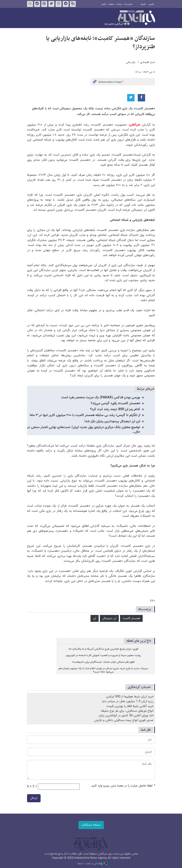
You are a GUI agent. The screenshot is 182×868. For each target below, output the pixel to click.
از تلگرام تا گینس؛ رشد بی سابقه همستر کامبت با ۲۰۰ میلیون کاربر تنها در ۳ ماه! (85, 415)
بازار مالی (131, 62)
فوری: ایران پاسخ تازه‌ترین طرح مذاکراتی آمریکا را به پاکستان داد (103, 649)
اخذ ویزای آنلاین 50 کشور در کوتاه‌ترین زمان (126, 716)
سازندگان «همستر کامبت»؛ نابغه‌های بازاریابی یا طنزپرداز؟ (100, 43)
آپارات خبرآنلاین (44, 4)
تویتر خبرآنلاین (51, 4)
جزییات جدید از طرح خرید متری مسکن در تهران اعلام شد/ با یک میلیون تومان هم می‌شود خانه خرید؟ (103, 670)
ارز (95, 618)
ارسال (34, 798)
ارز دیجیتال (109, 618)
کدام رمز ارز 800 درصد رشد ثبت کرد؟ (115, 409)
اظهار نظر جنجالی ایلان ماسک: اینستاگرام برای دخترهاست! (103, 662)
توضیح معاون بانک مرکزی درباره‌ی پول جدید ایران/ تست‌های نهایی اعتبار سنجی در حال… (84, 430)
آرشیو (104, 4)
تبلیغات (111, 4)
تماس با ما (128, 4)
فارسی (151, 4)
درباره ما (119, 4)
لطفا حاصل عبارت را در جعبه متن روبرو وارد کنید (123, 786)
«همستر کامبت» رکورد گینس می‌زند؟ (115, 403)
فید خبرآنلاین (73, 4)
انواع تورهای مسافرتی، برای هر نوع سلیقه (127, 711)
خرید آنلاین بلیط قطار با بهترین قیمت (130, 706)
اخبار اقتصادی (148, 62)
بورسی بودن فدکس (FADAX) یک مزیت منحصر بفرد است (101, 398)
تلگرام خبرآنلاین (66, 4)
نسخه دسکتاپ (91, 825)
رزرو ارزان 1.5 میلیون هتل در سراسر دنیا (128, 701)
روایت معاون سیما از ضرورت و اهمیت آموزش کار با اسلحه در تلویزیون (103, 655)
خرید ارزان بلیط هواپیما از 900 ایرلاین (130, 697)
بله (37, 4)
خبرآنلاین (130, 18)
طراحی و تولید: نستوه (93, 864)
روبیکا (30, 4)
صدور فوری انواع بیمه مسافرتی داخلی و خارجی (124, 720)
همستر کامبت (131, 618)
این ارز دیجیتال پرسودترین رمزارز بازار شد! (112, 421)
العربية (143, 4)
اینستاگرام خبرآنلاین (59, 4)
